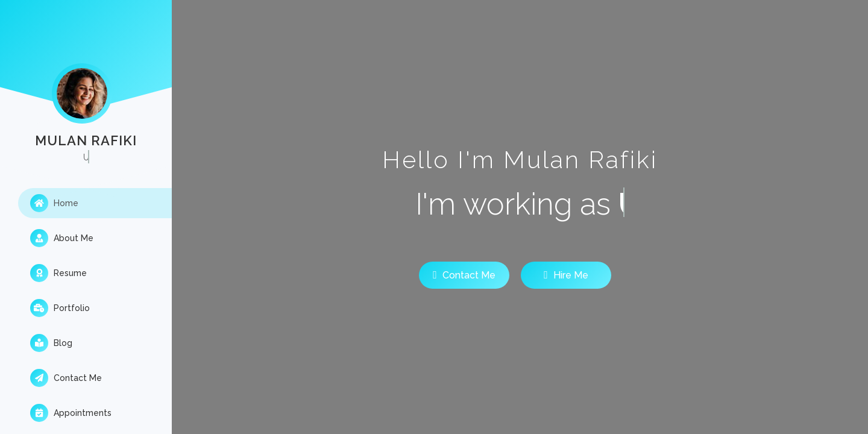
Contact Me (66, 378)
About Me (62, 238)
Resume (58, 273)
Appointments (71, 413)
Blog (51, 343)
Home (54, 203)
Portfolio (60, 308)
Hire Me (566, 275)
